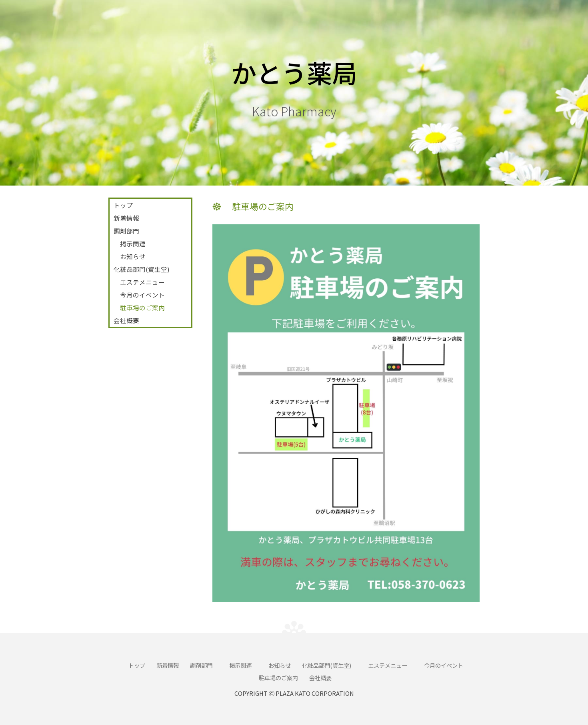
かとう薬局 (294, 72)
